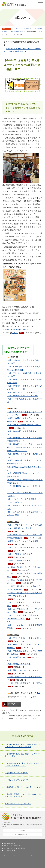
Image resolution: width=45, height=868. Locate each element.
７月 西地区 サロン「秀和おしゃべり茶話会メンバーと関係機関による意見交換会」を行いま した (25, 447)
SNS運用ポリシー (9, 851)
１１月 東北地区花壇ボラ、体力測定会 (25, 683)
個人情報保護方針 (9, 843)
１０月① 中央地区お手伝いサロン (23, 560)
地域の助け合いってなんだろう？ (18, 804)
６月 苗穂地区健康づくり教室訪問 (23, 396)
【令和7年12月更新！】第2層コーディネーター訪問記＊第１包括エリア (24, 765)
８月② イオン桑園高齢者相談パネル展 (25, 548)
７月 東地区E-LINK (16, 657)
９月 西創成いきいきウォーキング (23, 670)
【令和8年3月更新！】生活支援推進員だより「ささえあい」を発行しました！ (23, 746)
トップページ (17, 29)
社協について (28, 29)
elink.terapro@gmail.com (17, 329)
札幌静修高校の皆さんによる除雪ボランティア (23, 787)
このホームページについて (12, 846)
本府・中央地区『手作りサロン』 (25, 638)
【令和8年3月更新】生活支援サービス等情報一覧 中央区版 (24, 755)
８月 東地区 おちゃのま (19, 664)
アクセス (22, 830)
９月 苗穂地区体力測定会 (20, 554)
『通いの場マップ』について (16, 773)
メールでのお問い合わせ (23, 834)
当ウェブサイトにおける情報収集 (14, 848)
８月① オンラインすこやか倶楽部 (23, 541)
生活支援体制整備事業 (17, 31)
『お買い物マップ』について (16, 780)
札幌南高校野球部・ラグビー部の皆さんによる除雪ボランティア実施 (23, 795)
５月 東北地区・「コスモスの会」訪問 (25, 392)
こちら (15, 333)
